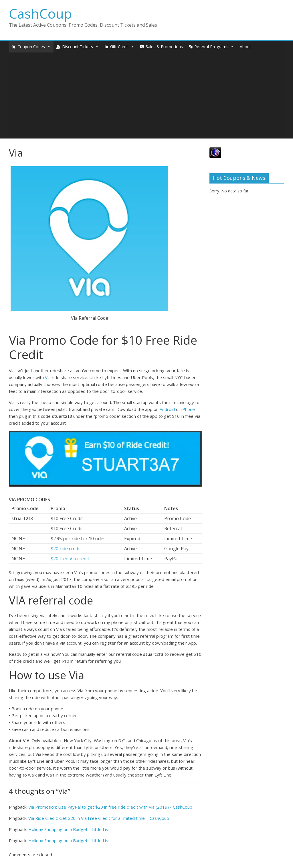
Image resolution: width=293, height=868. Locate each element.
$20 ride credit (66, 549)
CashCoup (40, 13)
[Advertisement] (147, 95)
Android (167, 409)
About (245, 47)
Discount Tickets (78, 47)
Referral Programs (211, 47)
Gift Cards (119, 47)
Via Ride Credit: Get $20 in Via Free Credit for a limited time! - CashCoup (99, 818)
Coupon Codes (31, 47)
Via (48, 377)
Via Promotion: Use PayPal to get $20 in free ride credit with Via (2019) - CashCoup (110, 807)
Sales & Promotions (164, 47)
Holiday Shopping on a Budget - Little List (69, 829)
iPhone (188, 409)
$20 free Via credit (70, 559)
